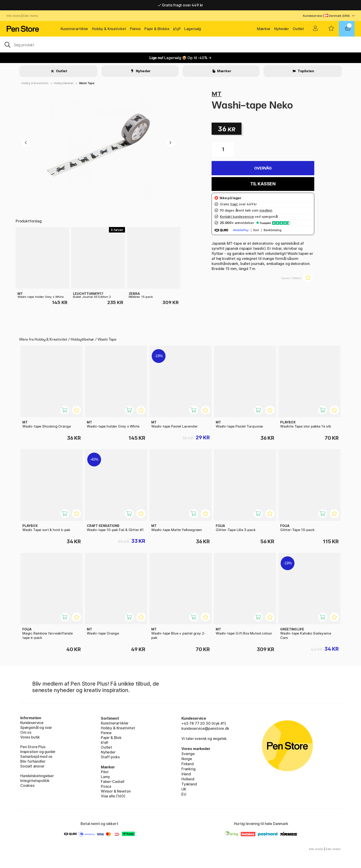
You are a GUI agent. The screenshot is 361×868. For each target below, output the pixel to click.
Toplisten (306, 71)
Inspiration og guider (38, 752)
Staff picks (110, 757)
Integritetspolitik (35, 781)
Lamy (105, 777)
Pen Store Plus (33, 747)
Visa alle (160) (113, 796)
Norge (187, 759)
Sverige (188, 754)
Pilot (105, 772)
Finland (188, 764)
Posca (106, 786)
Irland (186, 774)
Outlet (298, 29)
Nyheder (282, 29)
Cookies (27, 785)
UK (184, 789)
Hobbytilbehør (64, 83)
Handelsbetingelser (37, 776)
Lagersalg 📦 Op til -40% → (180, 58)
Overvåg (263, 168)
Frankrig (188, 769)
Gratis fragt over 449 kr (180, 5)
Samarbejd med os (36, 756)
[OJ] (180, 44)
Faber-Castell (113, 782)
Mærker (264, 29)
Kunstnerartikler (74, 29)
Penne (135, 29)
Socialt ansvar (32, 766)
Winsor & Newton (116, 791)
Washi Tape (87, 83)
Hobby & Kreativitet (109, 29)
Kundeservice (313, 16)
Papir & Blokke (157, 29)
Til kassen (263, 184)
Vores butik (30, 737)
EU (184, 794)
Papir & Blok (111, 738)
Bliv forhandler (33, 761)
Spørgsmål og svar (36, 727)
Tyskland (189, 784)
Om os (26, 732)
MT (217, 94)
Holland (188, 779)
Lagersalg (193, 29)
